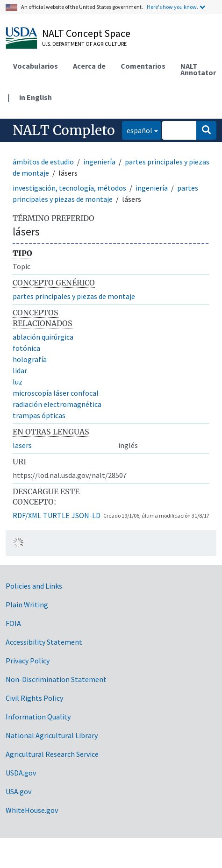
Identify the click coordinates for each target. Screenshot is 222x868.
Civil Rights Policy (34, 698)
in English (36, 97)
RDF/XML (27, 515)
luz (18, 382)
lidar (20, 370)
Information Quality (38, 717)
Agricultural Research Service (52, 754)
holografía (30, 359)
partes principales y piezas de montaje (74, 296)
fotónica (26, 348)
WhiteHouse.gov (32, 810)
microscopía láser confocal (56, 393)
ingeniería (99, 162)
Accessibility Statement (44, 642)
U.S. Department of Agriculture (84, 44)
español (137, 130)
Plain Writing (27, 605)
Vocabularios (36, 66)
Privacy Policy (28, 661)
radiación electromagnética (57, 404)
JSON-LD (86, 515)
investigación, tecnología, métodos (69, 188)
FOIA (13, 623)
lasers (22, 445)
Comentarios (143, 66)
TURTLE (56, 515)
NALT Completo (64, 130)
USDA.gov (21, 773)
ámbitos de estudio (43, 162)
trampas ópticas (39, 415)
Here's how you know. (172, 7)
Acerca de (89, 66)
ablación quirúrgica (43, 337)
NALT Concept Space (86, 33)
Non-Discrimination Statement (56, 679)
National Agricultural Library (52, 735)
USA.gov (18, 791)
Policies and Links (34, 586)
